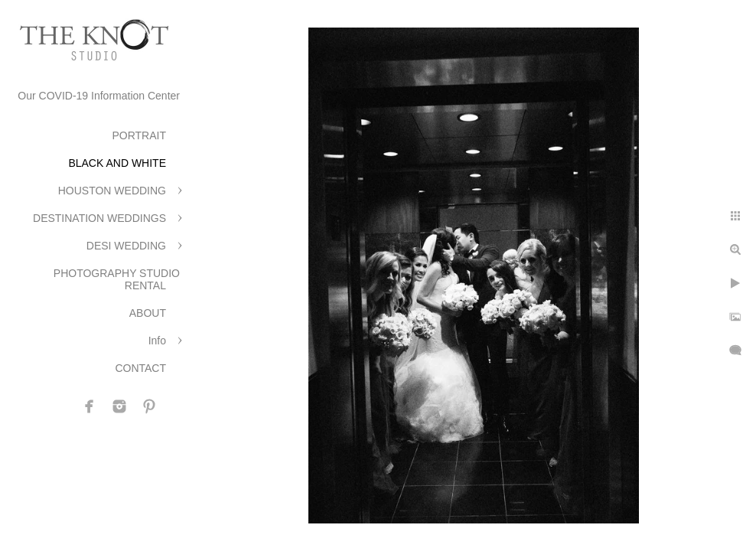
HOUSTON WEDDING (112, 191)
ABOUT (148, 313)
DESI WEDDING (126, 246)
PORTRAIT (139, 135)
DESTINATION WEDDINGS (99, 218)
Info (157, 341)
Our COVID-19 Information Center (99, 96)
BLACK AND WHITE (117, 163)
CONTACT (140, 368)
